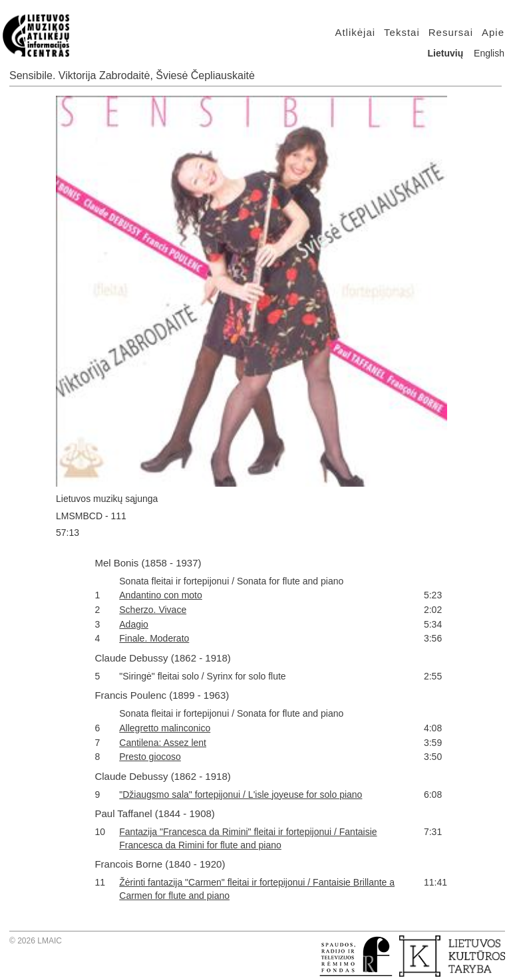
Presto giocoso (150, 757)
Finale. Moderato (154, 638)
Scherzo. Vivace (153, 610)
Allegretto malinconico (165, 728)
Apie (493, 32)
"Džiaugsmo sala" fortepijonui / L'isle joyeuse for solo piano (241, 795)
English (489, 53)
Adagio (134, 624)
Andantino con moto (161, 595)
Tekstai (402, 32)
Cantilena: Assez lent (163, 743)
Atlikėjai (355, 32)
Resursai (451, 32)
